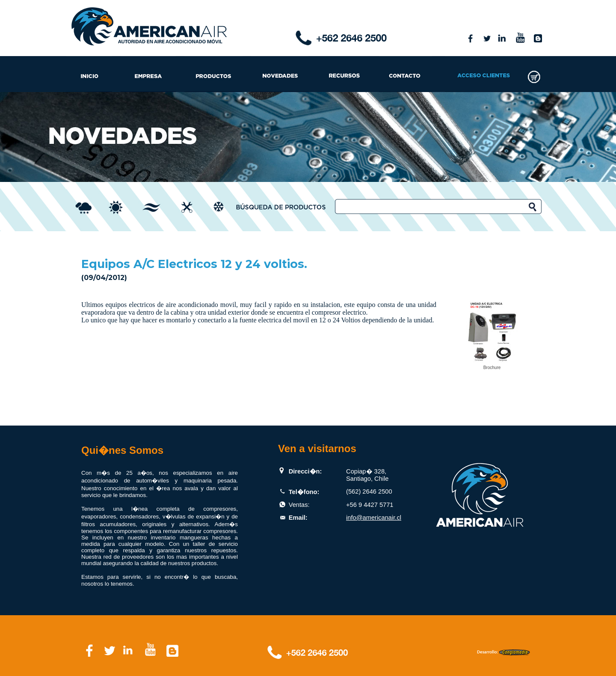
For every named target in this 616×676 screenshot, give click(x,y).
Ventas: (299, 505)
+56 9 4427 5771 (370, 505)
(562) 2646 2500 (369, 491)
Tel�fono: (304, 492)
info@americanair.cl (374, 518)
